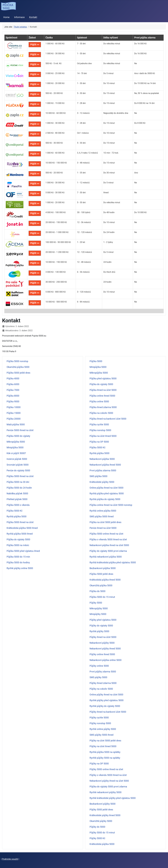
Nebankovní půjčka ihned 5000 (105, 465)
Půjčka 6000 (13, 384)
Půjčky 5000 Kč (97, 838)
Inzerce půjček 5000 (17, 459)
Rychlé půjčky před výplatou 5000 (107, 700)
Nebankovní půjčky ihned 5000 (105, 649)
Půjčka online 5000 (99, 402)
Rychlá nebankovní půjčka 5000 (106, 557)
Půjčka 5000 (96, 361)
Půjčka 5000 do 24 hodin (19, 488)
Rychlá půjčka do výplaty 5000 (105, 499)
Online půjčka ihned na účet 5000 (106, 488)
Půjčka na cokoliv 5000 (101, 413)
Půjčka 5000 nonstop (17, 361)
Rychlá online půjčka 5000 (103, 511)
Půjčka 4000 (13, 379)
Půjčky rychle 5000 (99, 718)
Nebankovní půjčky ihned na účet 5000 (109, 781)
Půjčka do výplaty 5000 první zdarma (108, 787)
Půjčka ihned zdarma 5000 (103, 407)
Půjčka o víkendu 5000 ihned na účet (108, 540)
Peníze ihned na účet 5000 (103, 528)
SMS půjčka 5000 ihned (102, 517)
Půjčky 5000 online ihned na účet (106, 769)
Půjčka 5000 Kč (15, 511)
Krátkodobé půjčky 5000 (102, 482)
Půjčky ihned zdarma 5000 (103, 683)
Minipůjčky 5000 (98, 614)
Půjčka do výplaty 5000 (18, 540)
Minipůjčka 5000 (15, 448)
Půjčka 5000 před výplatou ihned (23, 551)
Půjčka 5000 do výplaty (18, 436)
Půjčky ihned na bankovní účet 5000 (108, 712)
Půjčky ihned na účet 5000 (103, 637)
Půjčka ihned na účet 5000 (103, 390)
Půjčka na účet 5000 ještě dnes (105, 522)
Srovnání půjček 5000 (18, 465)
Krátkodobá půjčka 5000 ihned (22, 528)
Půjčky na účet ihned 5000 (103, 746)
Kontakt (33, 17)
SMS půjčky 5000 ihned (101, 735)
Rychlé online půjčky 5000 (103, 729)
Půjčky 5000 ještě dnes (101, 810)
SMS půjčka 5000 (98, 476)
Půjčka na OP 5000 (99, 442)
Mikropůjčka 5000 (16, 442)
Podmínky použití (10, 859)
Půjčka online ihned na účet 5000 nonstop (111, 505)
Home (6, 17)
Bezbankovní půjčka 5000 (103, 568)
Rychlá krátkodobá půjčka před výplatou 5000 (113, 563)
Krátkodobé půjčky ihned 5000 (105, 815)
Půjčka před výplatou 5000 (103, 379)
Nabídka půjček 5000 (17, 494)
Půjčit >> (35, 45)
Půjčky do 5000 (97, 827)
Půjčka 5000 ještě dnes (18, 373)
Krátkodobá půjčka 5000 (102, 844)
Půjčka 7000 (13, 390)
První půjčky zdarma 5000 (103, 672)
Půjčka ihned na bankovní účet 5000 (108, 419)
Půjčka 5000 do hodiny (18, 563)
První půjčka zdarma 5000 (103, 471)
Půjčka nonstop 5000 (100, 430)
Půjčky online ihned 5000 (102, 654)
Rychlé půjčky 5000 (99, 631)
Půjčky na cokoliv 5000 (101, 689)
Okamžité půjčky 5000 (101, 821)
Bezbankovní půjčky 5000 (102, 804)
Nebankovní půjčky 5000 (102, 643)
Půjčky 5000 (96, 603)
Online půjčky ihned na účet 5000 (106, 695)
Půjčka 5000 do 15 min (18, 557)
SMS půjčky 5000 (98, 677)
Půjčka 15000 (14, 413)
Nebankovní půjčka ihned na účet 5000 (109, 545)
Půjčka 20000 (14, 419)
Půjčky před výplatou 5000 (103, 620)
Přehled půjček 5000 (17, 499)
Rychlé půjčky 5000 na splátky (105, 758)
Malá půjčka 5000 (16, 425)
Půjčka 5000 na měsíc (18, 545)
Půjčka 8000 (13, 396)
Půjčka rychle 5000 (99, 425)
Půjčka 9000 (13, 402)
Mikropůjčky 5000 (99, 609)
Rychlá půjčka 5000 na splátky (105, 752)
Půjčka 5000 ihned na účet (20, 476)
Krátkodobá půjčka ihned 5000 (105, 580)
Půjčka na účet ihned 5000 (103, 436)
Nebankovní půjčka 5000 (102, 459)
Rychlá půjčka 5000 (17, 517)
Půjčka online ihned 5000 (102, 396)
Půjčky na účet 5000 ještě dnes (105, 741)
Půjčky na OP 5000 (99, 764)
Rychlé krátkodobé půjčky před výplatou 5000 (113, 798)
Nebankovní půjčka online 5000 (106, 660)
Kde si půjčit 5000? (16, 453)
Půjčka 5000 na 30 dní (18, 482)
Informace (19, 17)
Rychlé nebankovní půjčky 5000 (106, 792)
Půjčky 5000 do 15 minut (102, 833)
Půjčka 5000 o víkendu (18, 505)
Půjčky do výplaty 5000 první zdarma (108, 551)
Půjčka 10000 (14, 407)
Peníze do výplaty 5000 (18, 471)
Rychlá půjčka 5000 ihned (20, 534)
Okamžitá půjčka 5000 (18, 367)
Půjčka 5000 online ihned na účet (106, 534)
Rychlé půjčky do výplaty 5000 (105, 706)
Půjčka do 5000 (97, 591)
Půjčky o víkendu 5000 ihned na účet (108, 775)
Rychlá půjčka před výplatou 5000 (107, 494)
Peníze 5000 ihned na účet (20, 430)
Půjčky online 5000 (99, 666)
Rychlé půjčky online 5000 (20, 568)
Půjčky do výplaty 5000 (101, 626)
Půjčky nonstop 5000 (100, 723)
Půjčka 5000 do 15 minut (102, 597)
